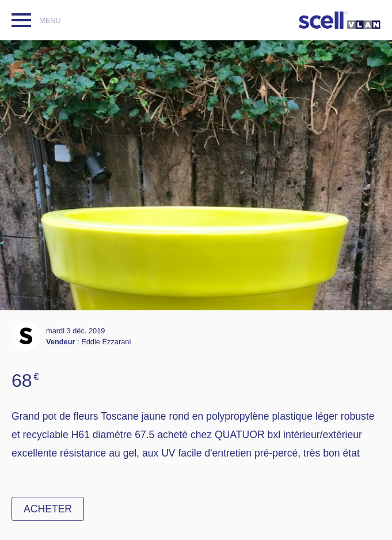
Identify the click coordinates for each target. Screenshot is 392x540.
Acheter (48, 509)
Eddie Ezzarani (106, 342)
